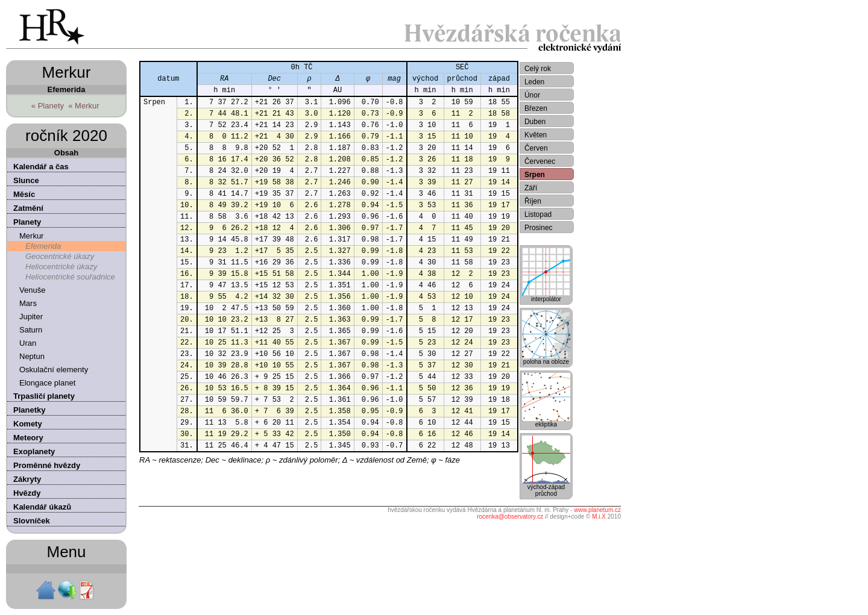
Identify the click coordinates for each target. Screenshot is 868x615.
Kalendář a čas (41, 167)
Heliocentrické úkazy (61, 267)
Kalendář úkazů (42, 507)
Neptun (32, 356)
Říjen (533, 201)
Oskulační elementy (54, 370)
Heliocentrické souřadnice (70, 277)
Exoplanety (34, 451)
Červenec (540, 161)
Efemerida (43, 246)
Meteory (28, 438)
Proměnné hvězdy (47, 465)
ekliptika (546, 422)
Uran (28, 343)
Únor (532, 95)
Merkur (31, 236)
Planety (27, 222)
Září (531, 188)
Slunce (26, 180)
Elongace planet (47, 383)
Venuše (32, 290)
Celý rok (538, 69)
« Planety (48, 106)
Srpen (535, 175)
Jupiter (31, 317)
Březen (536, 108)
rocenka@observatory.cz (510, 517)
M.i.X (599, 517)
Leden (534, 82)
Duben (535, 122)
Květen (536, 135)
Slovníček (32, 521)
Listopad (538, 214)
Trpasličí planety (44, 396)
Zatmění (28, 208)
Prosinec (539, 228)
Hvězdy (27, 493)
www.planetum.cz (597, 510)
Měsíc (24, 194)
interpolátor (546, 296)
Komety (28, 424)
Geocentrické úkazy (60, 256)
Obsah (66, 153)
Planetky (29, 410)
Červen (536, 148)
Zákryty (27, 479)
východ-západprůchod (546, 488)
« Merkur (83, 106)
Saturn (31, 330)
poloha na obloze (546, 359)
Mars (28, 303)
